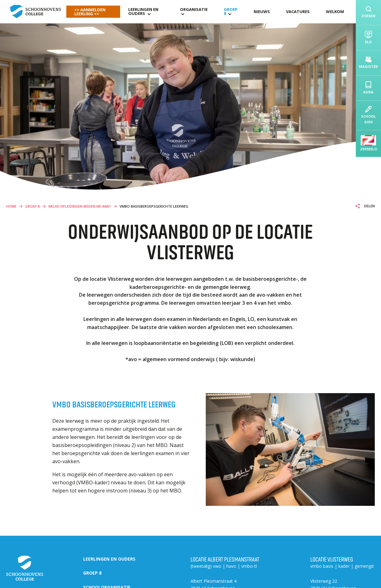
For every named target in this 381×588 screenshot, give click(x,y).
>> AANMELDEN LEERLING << (90, 12)
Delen (369, 206)
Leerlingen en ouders (143, 11)
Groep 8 (231, 11)
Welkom (335, 12)
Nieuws (262, 12)
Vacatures (298, 12)
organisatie (194, 9)
